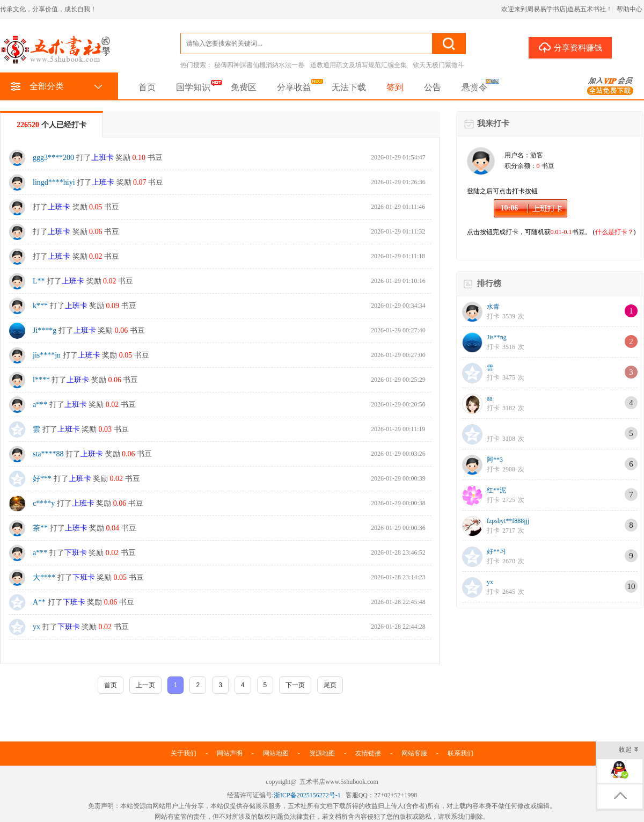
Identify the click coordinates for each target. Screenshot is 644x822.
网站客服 (414, 753)
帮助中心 (630, 9)
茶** (40, 528)
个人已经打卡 (52, 125)
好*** (42, 479)
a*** (40, 405)
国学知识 (193, 87)
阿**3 (495, 460)
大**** (44, 577)
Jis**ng (497, 337)
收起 (629, 750)
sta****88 (48, 454)
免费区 (244, 87)
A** (39, 602)
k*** (40, 306)
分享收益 (294, 87)
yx (36, 627)
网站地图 (276, 753)
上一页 (145, 685)
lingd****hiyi (54, 182)
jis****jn (47, 355)
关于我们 (184, 753)
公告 (433, 87)
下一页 (295, 685)
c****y (44, 503)
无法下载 (349, 87)
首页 (147, 87)
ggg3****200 (53, 158)
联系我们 (460, 753)
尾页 (330, 685)
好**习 (496, 551)
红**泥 (496, 490)
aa (490, 398)
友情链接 (368, 753)
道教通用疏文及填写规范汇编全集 (358, 65)
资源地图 (322, 753)
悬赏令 (474, 87)
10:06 (510, 208)
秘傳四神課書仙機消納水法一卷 (259, 65)
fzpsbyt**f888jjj (508, 521)
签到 (395, 87)
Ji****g (45, 330)
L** (39, 281)
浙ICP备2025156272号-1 (307, 795)
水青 (493, 307)
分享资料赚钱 (570, 47)
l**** (41, 380)
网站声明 (230, 753)
